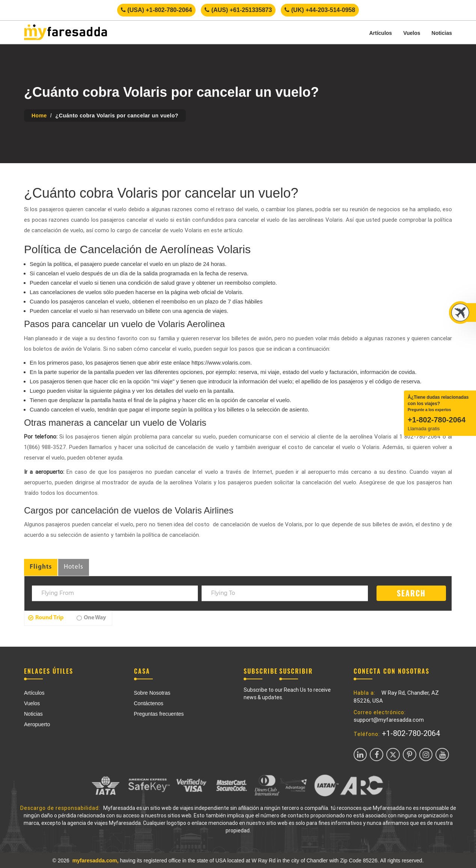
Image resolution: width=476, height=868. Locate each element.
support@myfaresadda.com (389, 720)
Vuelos (412, 33)
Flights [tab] (41, 567)
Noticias (442, 33)
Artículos (380, 33)
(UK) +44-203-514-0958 (320, 10)
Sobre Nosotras (152, 693)
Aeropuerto (37, 724)
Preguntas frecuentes (159, 714)
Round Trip (46, 618)
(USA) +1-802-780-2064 (157, 10)
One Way (91, 618)
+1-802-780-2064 (411, 733)
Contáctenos (149, 703)
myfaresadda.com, (96, 860)
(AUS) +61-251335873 (238, 10)
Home (39, 116)
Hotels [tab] (74, 567)
